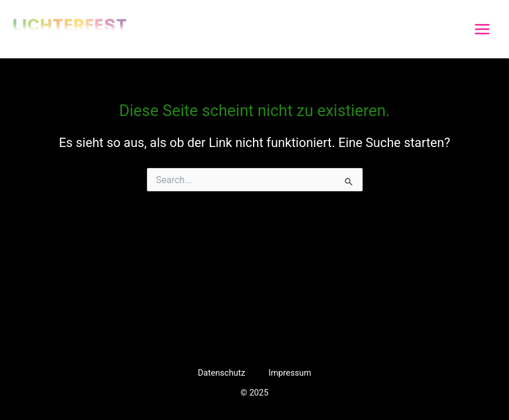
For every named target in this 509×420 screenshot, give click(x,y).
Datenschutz (221, 373)
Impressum (289, 373)
